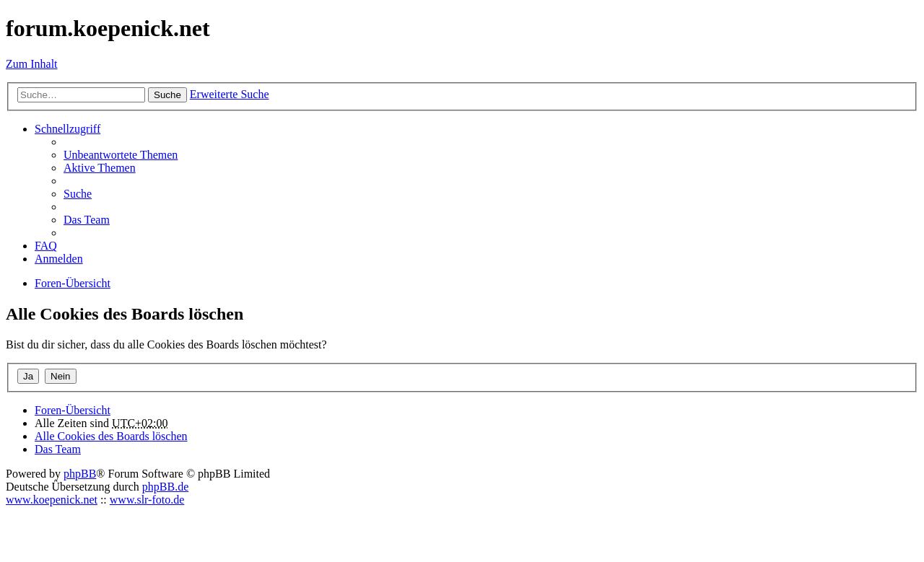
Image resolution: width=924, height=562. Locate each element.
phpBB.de (165, 487)
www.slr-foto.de (147, 500)
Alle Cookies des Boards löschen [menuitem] (111, 436)
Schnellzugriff (67, 129)
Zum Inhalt (32, 64)
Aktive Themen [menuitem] (100, 168)
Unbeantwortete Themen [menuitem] (121, 155)
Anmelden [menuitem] (59, 259)
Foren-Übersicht (73, 410)
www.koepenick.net (52, 500)
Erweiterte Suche (230, 94)
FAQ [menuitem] (46, 246)
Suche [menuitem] (78, 194)
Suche (167, 95)
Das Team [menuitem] (87, 220)
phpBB (80, 474)
